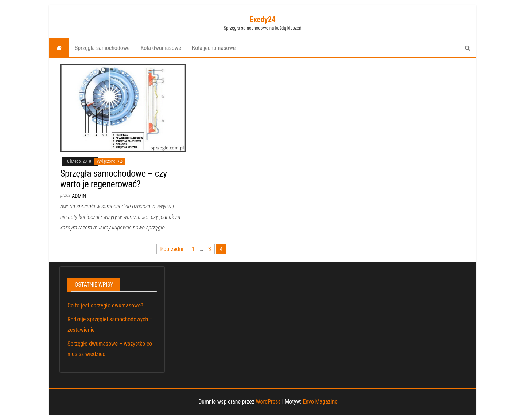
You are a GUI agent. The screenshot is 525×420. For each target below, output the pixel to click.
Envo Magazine (320, 402)
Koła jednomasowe (214, 48)
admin (79, 196)
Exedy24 (263, 19)
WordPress (268, 402)
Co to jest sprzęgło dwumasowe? (105, 305)
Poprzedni (172, 249)
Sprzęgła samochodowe (102, 48)
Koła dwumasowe (161, 48)
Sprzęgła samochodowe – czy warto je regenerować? (114, 179)
